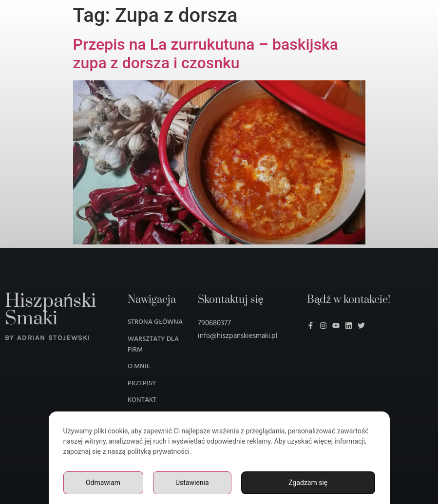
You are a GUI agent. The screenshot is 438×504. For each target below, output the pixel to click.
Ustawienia (192, 483)
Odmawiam (103, 483)
